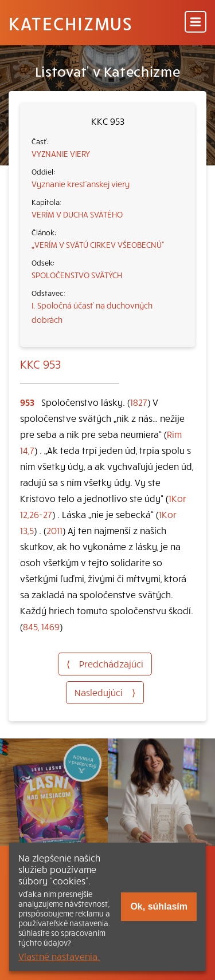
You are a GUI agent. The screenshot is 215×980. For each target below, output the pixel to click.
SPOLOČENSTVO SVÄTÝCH (77, 275)
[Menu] (196, 23)
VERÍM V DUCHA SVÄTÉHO (77, 214)
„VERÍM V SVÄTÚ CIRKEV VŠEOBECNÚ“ (98, 244)
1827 (139, 402)
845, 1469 (41, 626)
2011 (54, 530)
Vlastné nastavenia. (59, 956)
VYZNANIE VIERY (61, 153)
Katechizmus (71, 23)
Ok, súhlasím (159, 906)
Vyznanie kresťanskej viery (81, 184)
